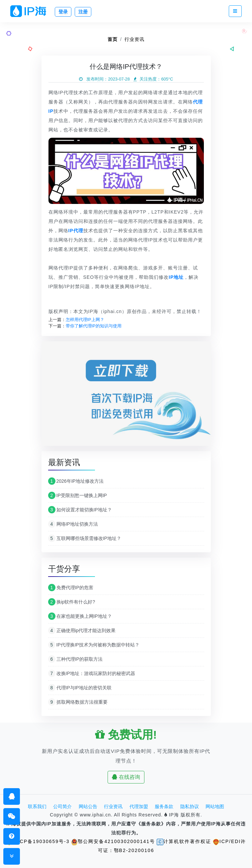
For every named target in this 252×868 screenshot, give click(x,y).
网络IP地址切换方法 (73, 524)
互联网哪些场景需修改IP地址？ (85, 538)
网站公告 (88, 806)
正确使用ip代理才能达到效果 (82, 630)
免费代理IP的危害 (71, 588)
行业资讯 (134, 39)
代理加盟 (139, 806)
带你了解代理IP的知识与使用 (94, 326)
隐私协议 (190, 806)
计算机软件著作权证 (184, 841)
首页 (113, 39)
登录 (63, 12)
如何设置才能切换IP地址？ (80, 510)
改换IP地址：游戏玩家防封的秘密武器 (92, 673)
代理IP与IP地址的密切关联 (80, 688)
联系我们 (37, 806)
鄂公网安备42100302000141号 (113, 841)
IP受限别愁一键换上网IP (78, 495)
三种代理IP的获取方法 (75, 659)
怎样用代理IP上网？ (85, 320)
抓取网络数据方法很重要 (78, 702)
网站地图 (215, 806)
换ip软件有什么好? (72, 602)
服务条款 (164, 806)
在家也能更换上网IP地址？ (80, 616)
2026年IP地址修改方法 (76, 481)
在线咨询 (126, 777)
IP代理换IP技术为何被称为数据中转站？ (94, 645)
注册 (83, 12)
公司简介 (62, 806)
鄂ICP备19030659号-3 (38, 841)
